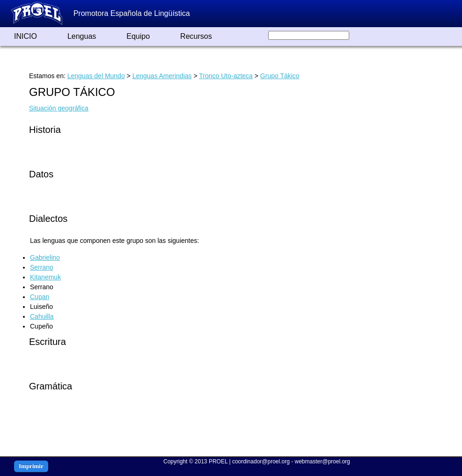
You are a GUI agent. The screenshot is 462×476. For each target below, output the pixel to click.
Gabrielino (45, 257)
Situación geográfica (59, 108)
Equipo (138, 36)
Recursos (196, 36)
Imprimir (31, 466)
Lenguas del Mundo (96, 76)
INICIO (26, 36)
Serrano (42, 267)
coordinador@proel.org (261, 461)
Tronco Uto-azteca (226, 76)
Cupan (40, 297)
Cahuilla (42, 316)
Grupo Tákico (280, 76)
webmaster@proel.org (323, 461)
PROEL (218, 461)
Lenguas (82, 36)
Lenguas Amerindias (162, 76)
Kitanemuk (45, 277)
